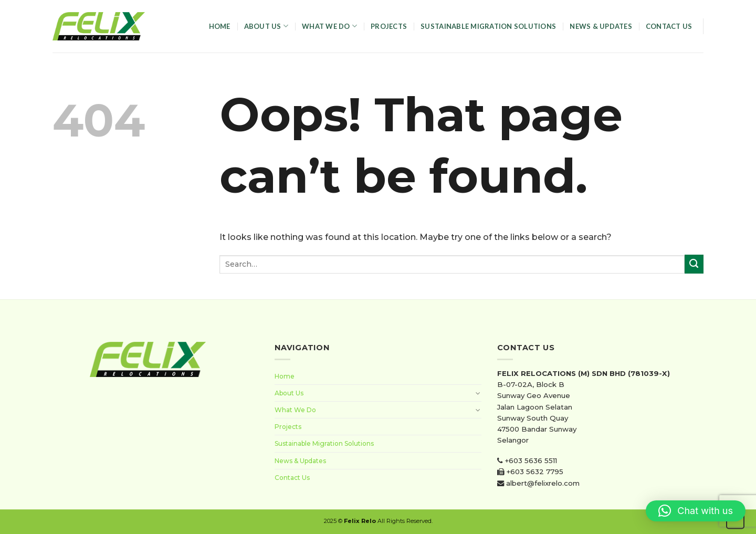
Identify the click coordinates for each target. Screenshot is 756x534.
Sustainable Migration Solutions (488, 26)
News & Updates (601, 26)
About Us (266, 26)
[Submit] (694, 264)
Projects (389, 26)
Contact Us (669, 26)
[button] (696, 511)
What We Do (329, 26)
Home (220, 26)
